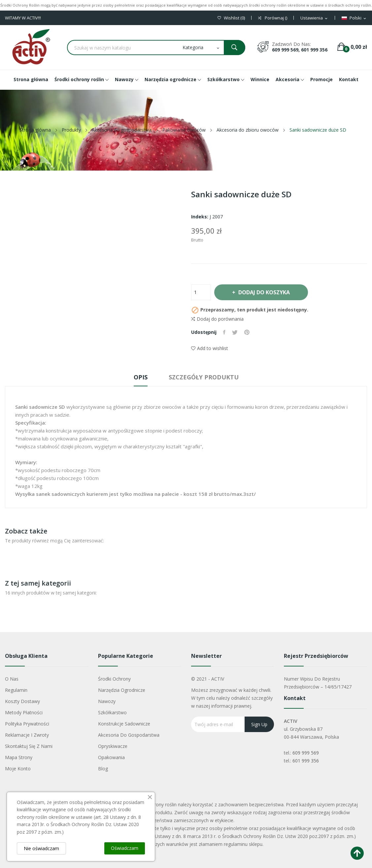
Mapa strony (19, 757)
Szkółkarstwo (112, 712)
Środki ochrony (114, 679)
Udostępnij (224, 332)
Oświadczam (125, 848)
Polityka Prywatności (27, 724)
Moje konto (18, 769)
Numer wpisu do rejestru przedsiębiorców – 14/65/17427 (318, 683)
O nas (12, 679)
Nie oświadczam (41, 848)
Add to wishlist (210, 348)
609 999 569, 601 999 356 (300, 50)
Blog (103, 769)
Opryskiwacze (113, 746)
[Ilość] (201, 292)
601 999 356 (306, 761)
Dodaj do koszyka (264, 292)
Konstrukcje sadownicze (124, 724)
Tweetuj (235, 332)
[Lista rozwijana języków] (354, 18)
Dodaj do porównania (217, 319)
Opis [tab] (141, 377)
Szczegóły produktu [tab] (204, 377)
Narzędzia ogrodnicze (122, 690)
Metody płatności (24, 712)
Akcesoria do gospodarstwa (129, 735)
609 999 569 (306, 753)
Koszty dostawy (22, 701)
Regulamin (16, 690)
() (231, 18)
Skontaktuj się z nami (29, 746)
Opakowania (111, 757)
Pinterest (247, 332)
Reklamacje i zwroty (27, 735)
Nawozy (107, 701)
